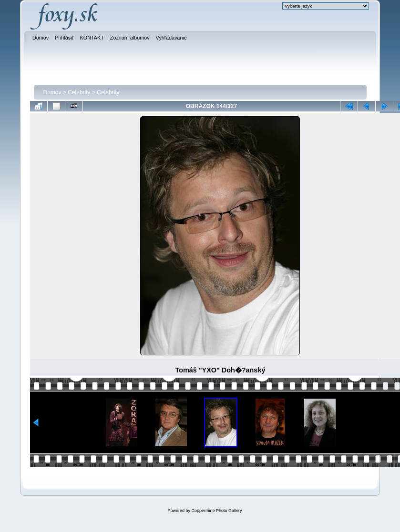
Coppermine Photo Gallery (216, 511)
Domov (52, 92)
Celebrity (79, 92)
